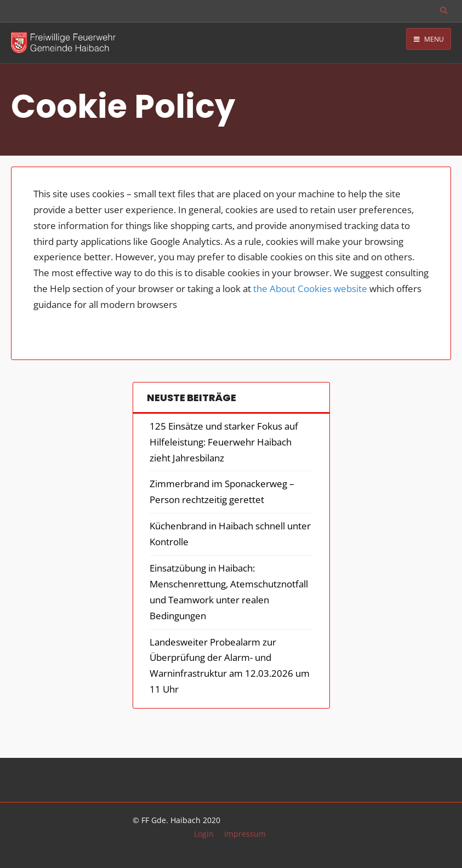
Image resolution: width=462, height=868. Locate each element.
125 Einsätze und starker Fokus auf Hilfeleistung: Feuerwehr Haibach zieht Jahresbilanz (224, 442)
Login (204, 834)
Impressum (245, 834)
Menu (429, 39)
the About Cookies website (310, 289)
